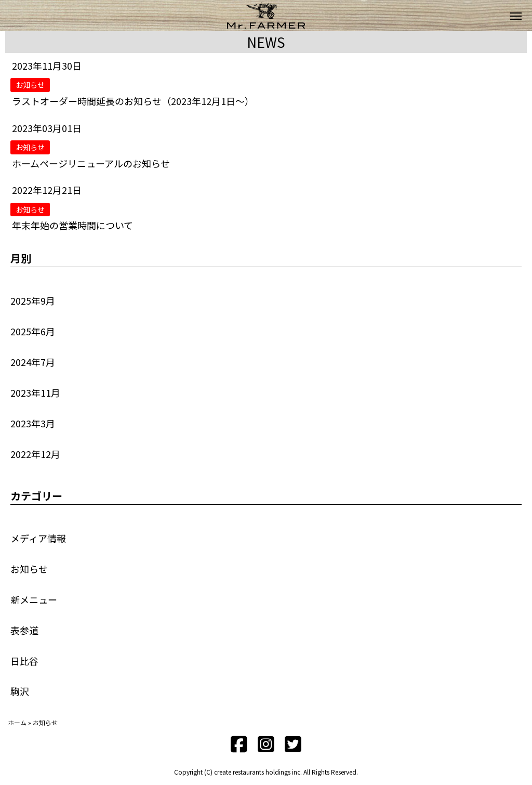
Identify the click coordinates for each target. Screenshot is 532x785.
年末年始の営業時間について (72, 225)
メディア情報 (38, 538)
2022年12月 (35, 454)
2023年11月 (35, 392)
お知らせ (29, 569)
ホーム (17, 722)
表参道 (24, 630)
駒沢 (20, 691)
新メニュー (34, 599)
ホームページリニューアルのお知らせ (91, 163)
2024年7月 (33, 362)
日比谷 (24, 661)
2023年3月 (33, 423)
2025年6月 (33, 331)
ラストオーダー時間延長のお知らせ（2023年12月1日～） (133, 101)
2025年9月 (33, 300)
